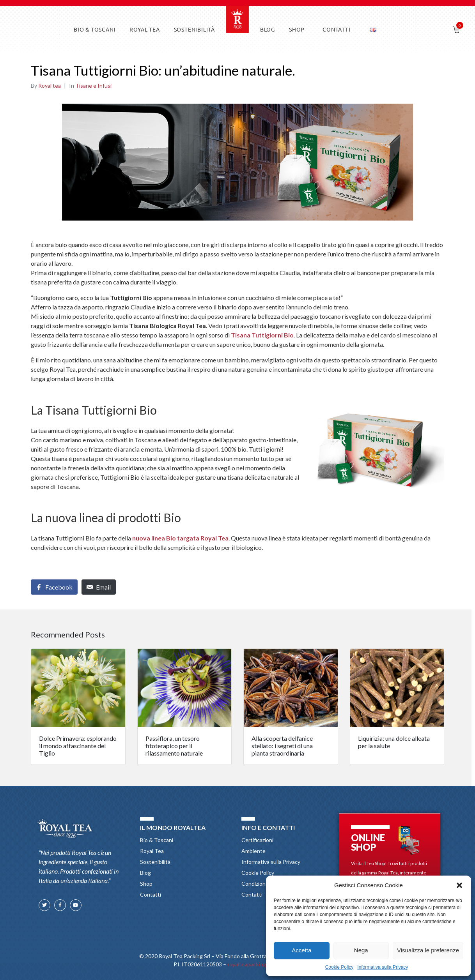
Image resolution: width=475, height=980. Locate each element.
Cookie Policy (339, 967)
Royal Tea (144, 29)
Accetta (301, 950)
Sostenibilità (194, 29)
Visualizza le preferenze (428, 950)
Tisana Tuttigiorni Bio (262, 335)
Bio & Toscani (95, 29)
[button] (459, 885)
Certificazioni (257, 840)
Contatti (336, 29)
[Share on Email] (99, 587)
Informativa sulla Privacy (383, 967)
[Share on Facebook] (54, 587)
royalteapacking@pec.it (256, 964)
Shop (297, 29)
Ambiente (253, 851)
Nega (361, 950)
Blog (268, 29)
